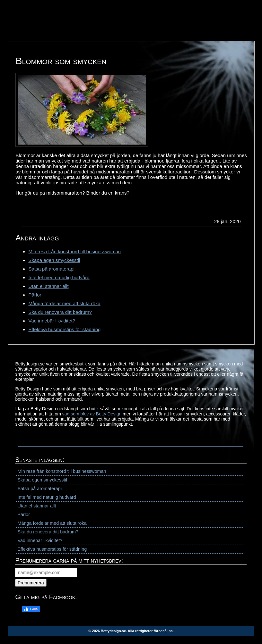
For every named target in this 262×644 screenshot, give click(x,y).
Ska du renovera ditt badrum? (60, 312)
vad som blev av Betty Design (92, 414)
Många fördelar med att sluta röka (64, 303)
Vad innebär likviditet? (52, 321)
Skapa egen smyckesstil (54, 260)
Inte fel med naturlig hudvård (59, 277)
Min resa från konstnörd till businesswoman (74, 251)
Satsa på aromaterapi (51, 269)
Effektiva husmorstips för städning (64, 329)
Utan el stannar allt (48, 286)
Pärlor (35, 295)
